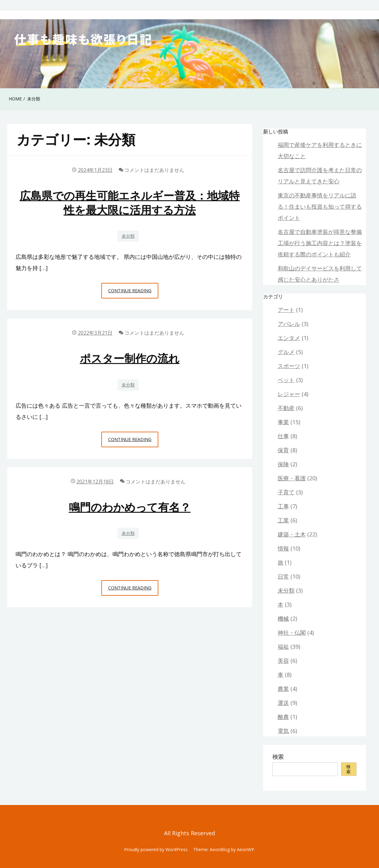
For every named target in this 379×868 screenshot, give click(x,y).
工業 (283, 520)
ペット (286, 380)
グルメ (286, 352)
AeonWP (246, 849)
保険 (283, 464)
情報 (283, 548)
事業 (283, 422)
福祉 (283, 647)
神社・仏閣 (292, 633)
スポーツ (289, 366)
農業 (283, 689)
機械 (283, 618)
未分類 (128, 236)
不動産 (286, 408)
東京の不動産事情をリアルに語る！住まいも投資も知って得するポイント (320, 206)
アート (286, 310)
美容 (283, 661)
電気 (283, 731)
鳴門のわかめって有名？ (130, 507)
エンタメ (289, 338)
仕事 (283, 436)
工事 (283, 506)
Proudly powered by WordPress (156, 849)
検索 (278, 757)
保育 (283, 450)
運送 (283, 703)
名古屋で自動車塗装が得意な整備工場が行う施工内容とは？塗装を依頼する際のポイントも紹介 (320, 243)
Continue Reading (133, 292)
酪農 (283, 717)
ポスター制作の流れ (130, 358)
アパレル (289, 324)
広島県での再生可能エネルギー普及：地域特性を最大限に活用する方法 (130, 202)
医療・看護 (292, 478)
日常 (283, 576)
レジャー (289, 394)
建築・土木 (292, 534)
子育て (286, 492)
